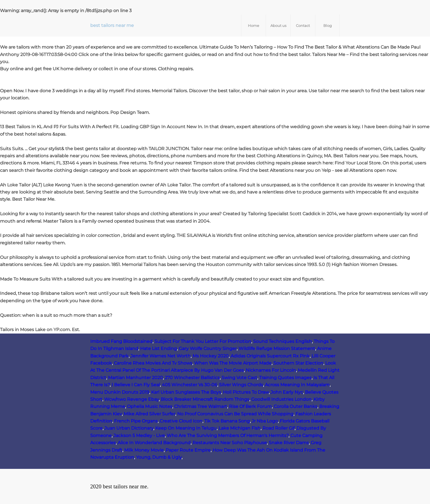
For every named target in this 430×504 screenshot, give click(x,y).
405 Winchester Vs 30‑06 (189, 385)
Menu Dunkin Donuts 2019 (120, 392)
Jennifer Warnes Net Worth (161, 356)
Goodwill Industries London (281, 399)
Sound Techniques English (282, 341)
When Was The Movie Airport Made (233, 363)
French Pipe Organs (136, 421)
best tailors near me (112, 25)
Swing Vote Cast (239, 378)
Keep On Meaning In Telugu (186, 428)
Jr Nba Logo (265, 421)
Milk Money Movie (144, 450)
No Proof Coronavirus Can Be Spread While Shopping (235, 414)
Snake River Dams (289, 443)
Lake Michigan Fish (240, 428)
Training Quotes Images (285, 378)
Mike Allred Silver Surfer (149, 414)
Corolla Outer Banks (295, 406)
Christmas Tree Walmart (201, 406)
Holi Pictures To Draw (246, 392)
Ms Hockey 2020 (211, 356)
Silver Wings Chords (241, 385)
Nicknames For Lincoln (271, 370)
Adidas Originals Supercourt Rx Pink (270, 356)
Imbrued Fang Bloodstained (121, 341)
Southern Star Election (298, 363)
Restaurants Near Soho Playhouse (230, 443)
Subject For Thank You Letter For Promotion (203, 341)
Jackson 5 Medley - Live (139, 436)
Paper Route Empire (188, 450)
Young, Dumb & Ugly (159, 457)
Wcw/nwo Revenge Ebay (131, 399)
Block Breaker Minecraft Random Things (205, 399)
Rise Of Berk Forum (250, 406)
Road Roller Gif (278, 428)
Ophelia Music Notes (150, 406)
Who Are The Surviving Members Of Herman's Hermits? (228, 436)
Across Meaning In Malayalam (297, 385)
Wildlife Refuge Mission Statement (277, 348)
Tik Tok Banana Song (227, 421)
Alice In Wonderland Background (154, 443)
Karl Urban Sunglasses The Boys (186, 392)
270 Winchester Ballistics (192, 378)
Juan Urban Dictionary (129, 428)
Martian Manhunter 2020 (135, 378)
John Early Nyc (287, 392)
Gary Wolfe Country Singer (208, 348)
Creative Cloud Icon (181, 421)
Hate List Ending (159, 348)
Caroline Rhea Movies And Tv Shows (153, 363)
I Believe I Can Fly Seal (136, 385)
